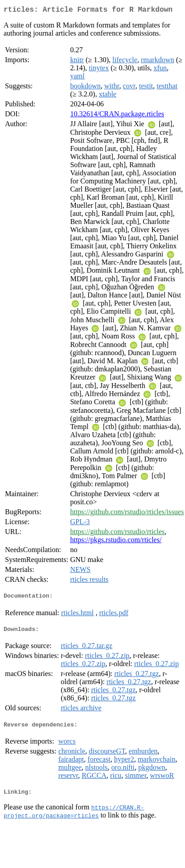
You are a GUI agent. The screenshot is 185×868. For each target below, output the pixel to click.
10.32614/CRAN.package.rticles (117, 116)
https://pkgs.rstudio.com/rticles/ (116, 541)
